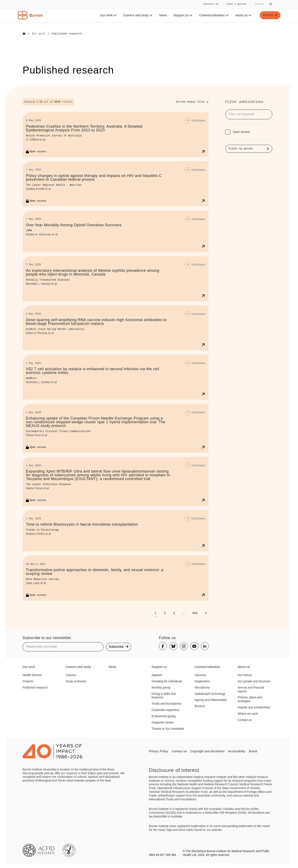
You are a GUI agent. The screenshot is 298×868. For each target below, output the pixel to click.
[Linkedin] (205, 646)
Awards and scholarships (254, 707)
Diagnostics (202, 681)
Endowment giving (164, 716)
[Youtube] (194, 646)
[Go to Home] (24, 34)
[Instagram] (184, 646)
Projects (28, 681)
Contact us (211, 4)
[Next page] (206, 613)
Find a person (237, 4)
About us (243, 15)
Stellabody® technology (210, 694)
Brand (253, 751)
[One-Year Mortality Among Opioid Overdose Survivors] (116, 231)
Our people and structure (254, 681)
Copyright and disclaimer (207, 751)
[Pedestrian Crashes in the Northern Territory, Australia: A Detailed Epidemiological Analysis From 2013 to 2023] (116, 134)
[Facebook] (163, 646)
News (162, 15)
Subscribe (119, 646)
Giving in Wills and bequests (164, 695)
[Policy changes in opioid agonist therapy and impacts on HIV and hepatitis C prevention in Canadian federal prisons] (116, 184)
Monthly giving (161, 687)
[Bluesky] (173, 646)
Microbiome (202, 687)
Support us (182, 15)
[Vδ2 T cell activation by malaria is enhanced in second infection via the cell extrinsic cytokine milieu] (116, 377)
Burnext (200, 706)
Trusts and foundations (166, 703)
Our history (245, 675)
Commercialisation (213, 15)
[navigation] (149, 11)
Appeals (157, 675)
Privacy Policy (159, 751)
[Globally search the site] (263, 4)
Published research (35, 687)
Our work (108, 15)
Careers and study (137, 15)
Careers (71, 675)
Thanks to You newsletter (168, 728)
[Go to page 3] (174, 613)
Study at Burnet (76, 681)
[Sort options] (192, 102)
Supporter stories (163, 722)
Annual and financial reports (251, 689)
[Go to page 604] (195, 613)
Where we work (248, 713)
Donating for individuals (167, 681)
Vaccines (201, 675)
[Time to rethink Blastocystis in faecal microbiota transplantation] (116, 530)
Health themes (32, 675)
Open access (241, 132)
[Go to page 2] (165, 613)
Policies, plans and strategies (250, 699)
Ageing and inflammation (211, 700)
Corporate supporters (165, 710)
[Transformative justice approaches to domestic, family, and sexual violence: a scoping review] (116, 578)
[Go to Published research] (67, 34)
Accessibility (237, 751)
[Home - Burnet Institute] (30, 15)
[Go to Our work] (39, 34)
